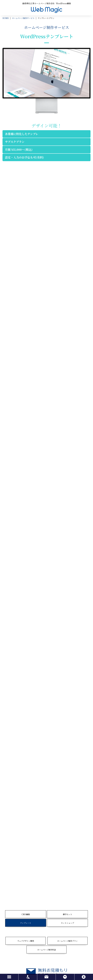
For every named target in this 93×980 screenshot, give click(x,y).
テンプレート (26, 923)
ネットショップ (67, 923)
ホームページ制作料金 (47, 950)
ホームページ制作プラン (67, 941)
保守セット (67, 914)
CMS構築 (26, 914)
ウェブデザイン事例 (26, 941)
